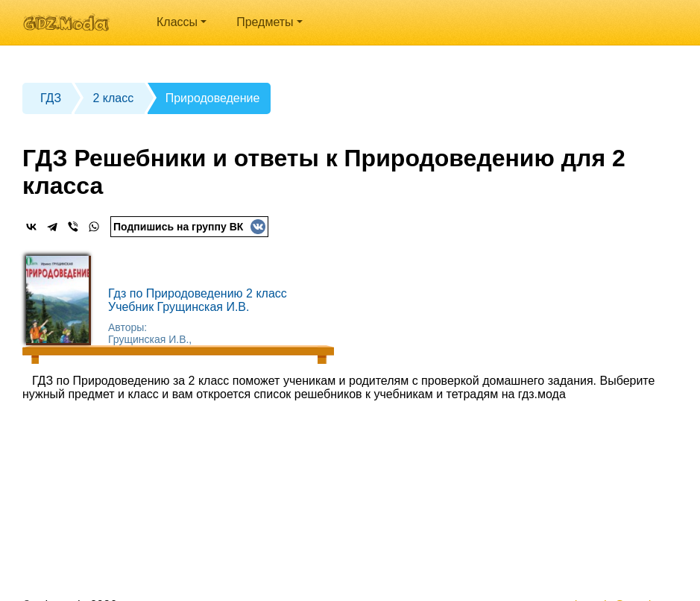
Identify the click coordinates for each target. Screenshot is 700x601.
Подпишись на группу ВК (189, 227)
